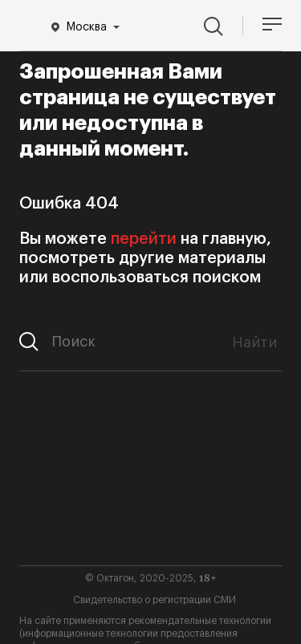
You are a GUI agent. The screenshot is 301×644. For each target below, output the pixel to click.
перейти (144, 239)
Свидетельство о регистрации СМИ (155, 600)
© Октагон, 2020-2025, (151, 578)
